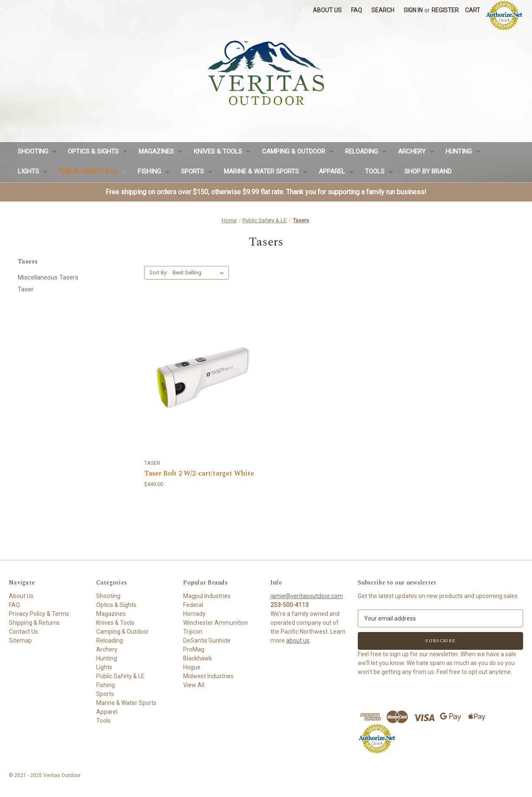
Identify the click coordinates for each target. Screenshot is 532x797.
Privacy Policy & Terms (39, 614)
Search (383, 10)
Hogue (192, 667)
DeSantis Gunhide (207, 640)
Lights (32, 171)
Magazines (160, 151)
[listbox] (200, 273)
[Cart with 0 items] (473, 10)
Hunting (463, 151)
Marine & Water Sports (265, 171)
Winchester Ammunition (216, 623)
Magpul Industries (207, 596)
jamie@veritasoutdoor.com (307, 596)
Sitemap (20, 640)
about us (298, 640)
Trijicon (193, 632)
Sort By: (159, 273)
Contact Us (24, 632)
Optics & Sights (97, 151)
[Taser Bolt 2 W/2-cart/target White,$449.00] (203, 377)
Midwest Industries (208, 676)
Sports (196, 171)
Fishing (153, 171)
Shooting (37, 151)
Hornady (194, 614)
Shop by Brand (428, 171)
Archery (416, 151)
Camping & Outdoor (298, 151)
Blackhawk (198, 658)
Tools (379, 171)
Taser (26, 289)
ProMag (194, 649)
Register (445, 10)
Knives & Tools (222, 151)
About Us (327, 10)
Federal (193, 605)
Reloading (366, 151)
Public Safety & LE (92, 171)
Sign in (413, 10)
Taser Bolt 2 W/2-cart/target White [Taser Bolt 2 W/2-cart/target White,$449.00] (199, 474)
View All (194, 685)
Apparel (336, 171)
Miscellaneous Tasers (48, 277)
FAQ (357, 10)
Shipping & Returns (34, 623)
